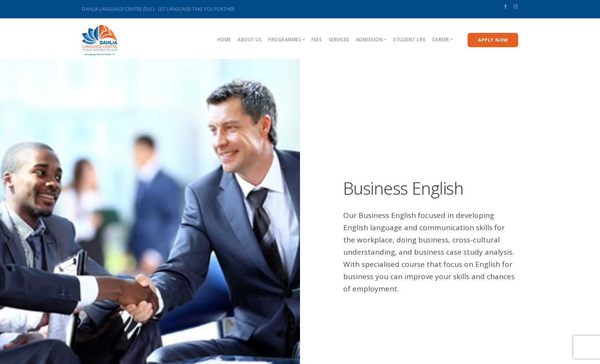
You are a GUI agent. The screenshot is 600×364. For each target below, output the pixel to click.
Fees (317, 40)
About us (250, 40)
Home (224, 40)
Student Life (409, 40)
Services (339, 40)
